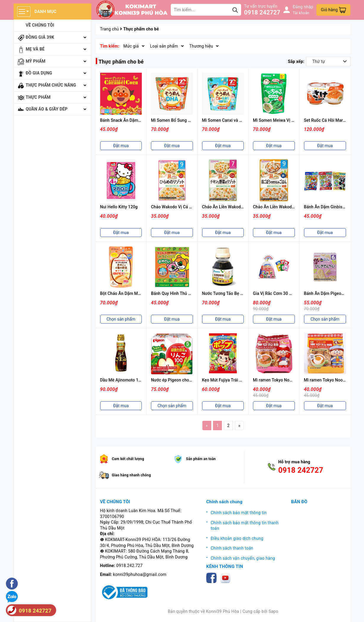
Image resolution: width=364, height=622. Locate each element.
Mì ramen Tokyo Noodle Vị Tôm (282, 380)
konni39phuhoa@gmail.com (140, 574)
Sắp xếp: (296, 61)
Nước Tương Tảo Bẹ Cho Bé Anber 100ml (241, 293)
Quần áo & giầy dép (47, 109)
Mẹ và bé (35, 49)
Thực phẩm (38, 97)
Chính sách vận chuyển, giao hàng (243, 558)
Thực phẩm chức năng (51, 85)
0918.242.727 (130, 566)
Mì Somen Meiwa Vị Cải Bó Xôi (282, 120)
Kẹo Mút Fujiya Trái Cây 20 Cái (231, 380)
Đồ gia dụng (39, 73)
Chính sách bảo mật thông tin (239, 513)
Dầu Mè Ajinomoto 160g (123, 380)
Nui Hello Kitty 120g (119, 207)
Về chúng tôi (40, 25)
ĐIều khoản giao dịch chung (237, 538)
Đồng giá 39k (40, 37)
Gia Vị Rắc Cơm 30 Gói (274, 293)
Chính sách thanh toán (232, 548)
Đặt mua (121, 146)
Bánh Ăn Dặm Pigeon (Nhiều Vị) (334, 293)
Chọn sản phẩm (121, 319)
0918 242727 (262, 12)
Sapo (273, 611)
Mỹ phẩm (36, 61)
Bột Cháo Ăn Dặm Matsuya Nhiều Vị (134, 293)
